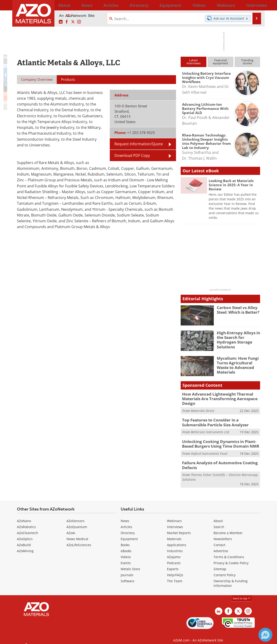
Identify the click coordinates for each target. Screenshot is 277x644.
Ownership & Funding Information (231, 579)
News (125, 516)
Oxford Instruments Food (209, 450)
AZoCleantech (28, 528)
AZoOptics (25, 534)
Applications (177, 540)
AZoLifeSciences (79, 540)
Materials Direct (203, 409)
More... (254, 5)
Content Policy (225, 570)
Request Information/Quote (139, 144)
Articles (126, 522)
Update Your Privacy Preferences (52, 638)
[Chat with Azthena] (265, 635)
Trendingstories (247, 62)
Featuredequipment (220, 62)
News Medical (77, 534)
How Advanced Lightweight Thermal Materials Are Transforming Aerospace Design (216, 398)
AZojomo (174, 552)
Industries (175, 546)
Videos (126, 552)
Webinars (174, 516)
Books (125, 540)
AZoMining (25, 546)
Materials (174, 534)
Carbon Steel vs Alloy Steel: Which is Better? (236, 310)
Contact (219, 540)
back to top (242, 594)
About (218, 516)
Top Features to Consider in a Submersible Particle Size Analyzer (219, 421)
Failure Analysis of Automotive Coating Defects (216, 461)
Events (126, 558)
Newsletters (223, 534)
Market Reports (179, 528)
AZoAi (71, 528)
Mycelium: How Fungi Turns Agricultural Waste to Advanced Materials (235, 364)
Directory (126, 5)
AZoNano (24, 516)
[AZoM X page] (73, 22)
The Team (175, 576)
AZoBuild (24, 540)
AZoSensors (76, 516)
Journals (127, 570)
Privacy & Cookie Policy (231, 558)
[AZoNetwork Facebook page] (67, 22)
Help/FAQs (175, 570)
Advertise (221, 546)
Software (127, 576)
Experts (173, 564)
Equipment (129, 534)
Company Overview (37, 79)
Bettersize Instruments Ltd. (210, 429)
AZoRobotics (26, 522)
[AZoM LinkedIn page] (61, 22)
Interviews (175, 522)
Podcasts (174, 558)
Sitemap (220, 564)
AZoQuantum (77, 522)
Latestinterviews (194, 62)
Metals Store (130, 564)
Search (219, 522)
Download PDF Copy (132, 155)
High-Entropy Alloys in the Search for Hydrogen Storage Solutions (238, 337)
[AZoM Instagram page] (79, 22)
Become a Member (228, 528)
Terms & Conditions (229, 552)
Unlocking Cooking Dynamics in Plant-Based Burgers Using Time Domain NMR (220, 441)
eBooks (126, 546)
